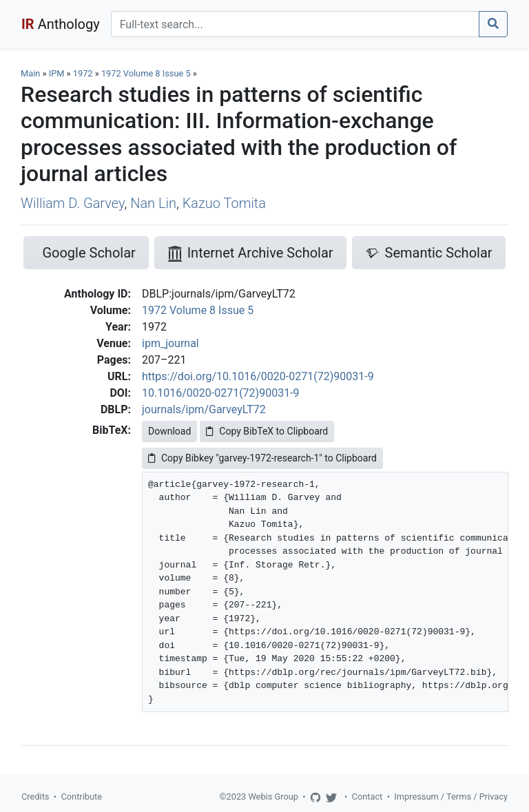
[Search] (295, 24)
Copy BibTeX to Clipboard (267, 431)
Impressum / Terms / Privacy (451, 797)
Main (30, 73)
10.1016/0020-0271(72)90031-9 (221, 393)
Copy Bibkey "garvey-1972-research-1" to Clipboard (262, 458)
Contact (367, 797)
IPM (57, 73)
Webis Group (273, 797)
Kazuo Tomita (224, 203)
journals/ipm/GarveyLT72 (204, 409)
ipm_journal (170, 343)
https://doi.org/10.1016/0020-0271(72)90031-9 (258, 376)
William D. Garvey (72, 203)
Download (169, 431)
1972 (83, 73)
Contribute (81, 797)
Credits (35, 797)
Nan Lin (153, 203)
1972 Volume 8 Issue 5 (147, 73)
